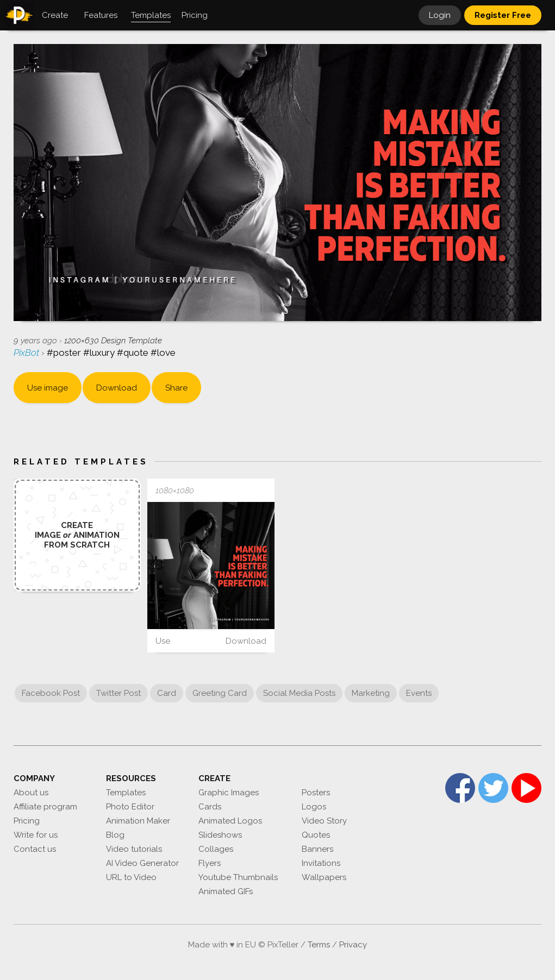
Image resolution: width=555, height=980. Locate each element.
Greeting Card (220, 693)
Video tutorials (134, 849)
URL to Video (131, 877)
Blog (115, 835)
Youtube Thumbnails (238, 877)
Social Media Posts (299, 693)
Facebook (460, 788)
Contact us (35, 849)
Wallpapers (324, 877)
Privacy (353, 945)
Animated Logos (230, 821)
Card (167, 693)
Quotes (316, 835)
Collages (216, 849)
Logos (314, 807)
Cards (210, 807)
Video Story (324, 821)
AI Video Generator (142, 863)
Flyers (210, 863)
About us (31, 793)
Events (419, 693)
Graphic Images (229, 793)
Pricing (27, 821)
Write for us (36, 835)
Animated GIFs (226, 891)
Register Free (503, 15)
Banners (317, 849)
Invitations (321, 863)
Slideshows (220, 835)
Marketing (371, 693)
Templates (126, 793)
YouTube (526, 788)
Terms (319, 945)
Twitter (493, 788)
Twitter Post (119, 693)
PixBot (27, 353)
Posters (316, 793)
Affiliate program (45, 807)
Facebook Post (51, 693)
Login (440, 15)
